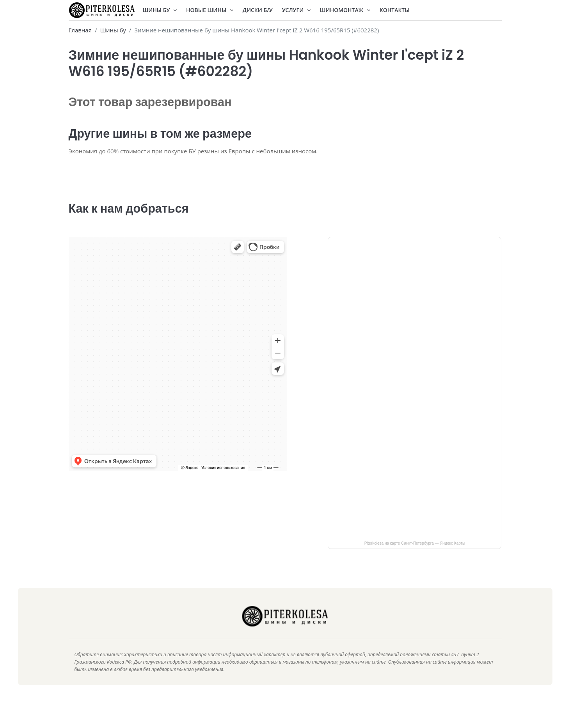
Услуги (296, 10)
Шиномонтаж (345, 10)
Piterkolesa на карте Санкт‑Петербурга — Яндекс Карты (415, 555)
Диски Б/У (258, 10)
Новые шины (210, 10)
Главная (80, 30)
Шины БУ (160, 10)
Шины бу (113, 30)
